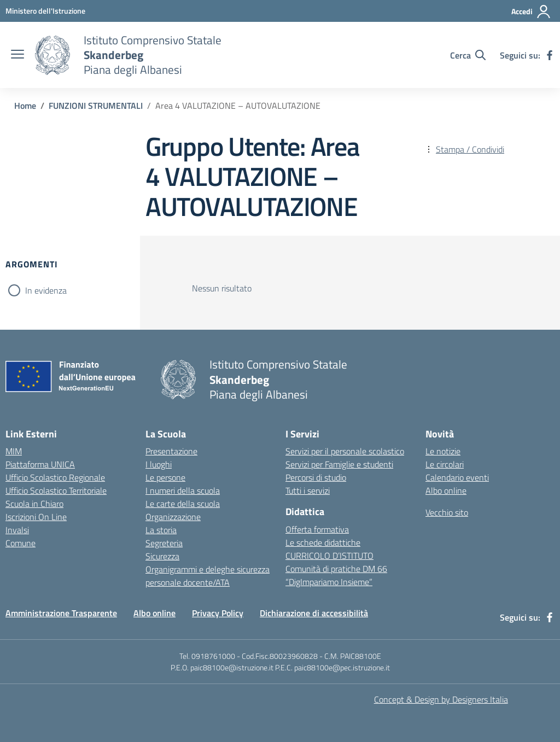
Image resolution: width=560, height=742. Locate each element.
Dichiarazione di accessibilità (314, 613)
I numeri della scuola (183, 490)
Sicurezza (162, 556)
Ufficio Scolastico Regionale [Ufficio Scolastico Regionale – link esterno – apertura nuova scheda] (55, 477)
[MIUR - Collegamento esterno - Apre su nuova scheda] (45, 11)
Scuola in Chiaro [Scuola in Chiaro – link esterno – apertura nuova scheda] (34, 504)
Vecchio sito (447, 512)
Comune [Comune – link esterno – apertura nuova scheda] (21, 543)
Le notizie (443, 451)
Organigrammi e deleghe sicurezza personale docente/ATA (208, 576)
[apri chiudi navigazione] (17, 55)
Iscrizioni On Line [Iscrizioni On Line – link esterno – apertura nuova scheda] (36, 517)
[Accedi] (531, 11)
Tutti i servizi (308, 490)
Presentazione (171, 451)
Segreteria (164, 543)
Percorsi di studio (316, 477)
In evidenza (46, 290)
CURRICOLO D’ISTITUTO (329, 556)
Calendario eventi (457, 477)
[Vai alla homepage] (52, 55)
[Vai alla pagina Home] (25, 106)
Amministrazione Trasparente (61, 613)
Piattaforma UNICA (40, 464)
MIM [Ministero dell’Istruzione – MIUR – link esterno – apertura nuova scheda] (14, 451)
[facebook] (550, 55)
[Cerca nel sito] (468, 55)
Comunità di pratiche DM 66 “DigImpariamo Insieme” (336, 575)
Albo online (446, 490)
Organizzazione (173, 517)
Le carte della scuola (183, 504)
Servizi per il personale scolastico (345, 451)
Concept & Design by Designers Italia (441, 699)
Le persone (165, 477)
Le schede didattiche (323, 542)
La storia (161, 530)
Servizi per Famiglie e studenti (339, 464)
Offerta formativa (317, 529)
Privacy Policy (218, 613)
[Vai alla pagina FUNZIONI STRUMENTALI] (96, 106)
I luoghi (159, 464)
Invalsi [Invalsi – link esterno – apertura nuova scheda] (17, 530)
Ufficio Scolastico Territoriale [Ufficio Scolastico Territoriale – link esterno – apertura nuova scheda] (56, 490)
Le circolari (445, 464)
